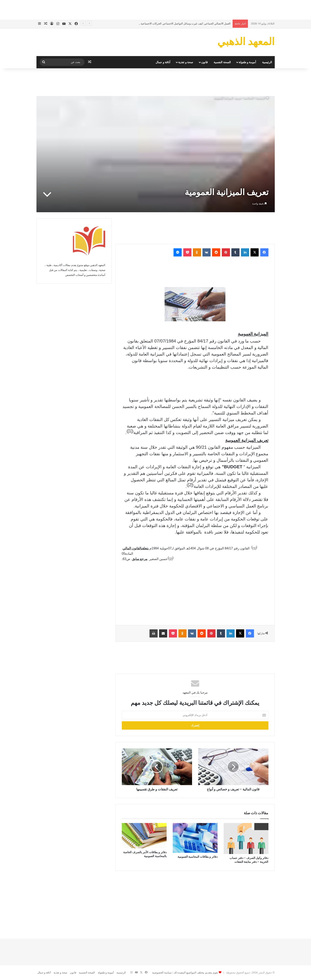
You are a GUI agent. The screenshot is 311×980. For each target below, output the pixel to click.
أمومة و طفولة (247, 62)
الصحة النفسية (222, 62)
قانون (204, 62)
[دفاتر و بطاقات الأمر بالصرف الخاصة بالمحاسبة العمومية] (144, 836)
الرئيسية (267, 62)
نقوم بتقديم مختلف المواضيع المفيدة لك (196, 973)
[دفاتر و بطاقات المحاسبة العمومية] (195, 838)
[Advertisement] (156, 9)
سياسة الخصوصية (162, 973)
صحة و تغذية (186, 62)
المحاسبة (249, 98)
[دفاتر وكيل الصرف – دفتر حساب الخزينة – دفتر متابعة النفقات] (246, 838)
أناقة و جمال (163, 62)
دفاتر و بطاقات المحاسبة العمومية (198, 857)
